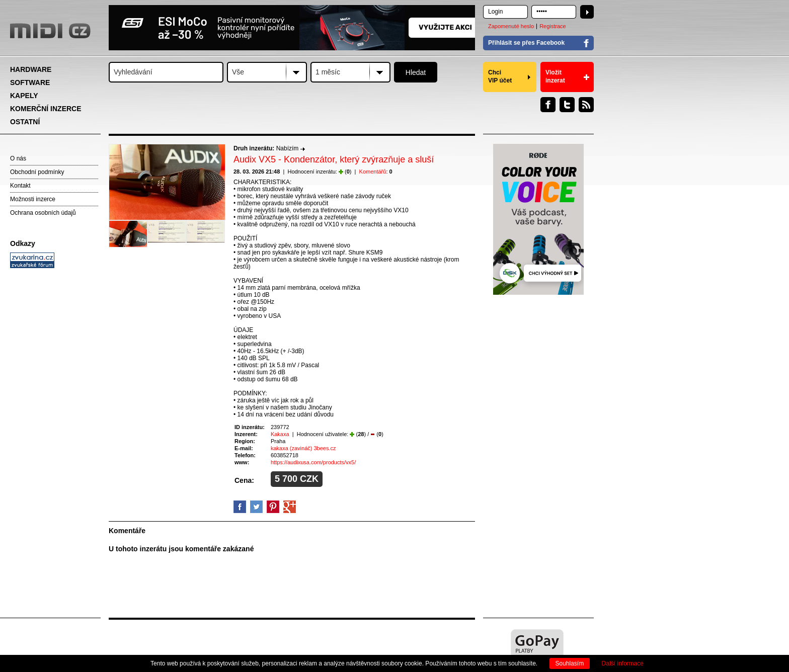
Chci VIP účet (500, 76)
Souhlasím (570, 663)
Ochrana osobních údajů (43, 213)
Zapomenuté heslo (511, 26)
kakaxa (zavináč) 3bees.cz (303, 448)
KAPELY (24, 96)
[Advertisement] (55, 426)
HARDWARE (31, 69)
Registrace (553, 26)
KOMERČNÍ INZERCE (46, 109)
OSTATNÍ (25, 122)
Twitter (567, 105)
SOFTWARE (30, 82)
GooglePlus (290, 507)
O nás (18, 158)
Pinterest (273, 507)
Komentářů (373, 172)
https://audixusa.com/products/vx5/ (313, 462)
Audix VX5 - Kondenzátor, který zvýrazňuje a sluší (334, 159)
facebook (240, 507)
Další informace (623, 663)
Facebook (548, 105)
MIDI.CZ (50, 31)
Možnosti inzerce (33, 199)
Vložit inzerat (555, 76)
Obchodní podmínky (37, 172)
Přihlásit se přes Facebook (526, 43)
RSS (586, 105)
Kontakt (20, 186)
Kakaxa (280, 434)
